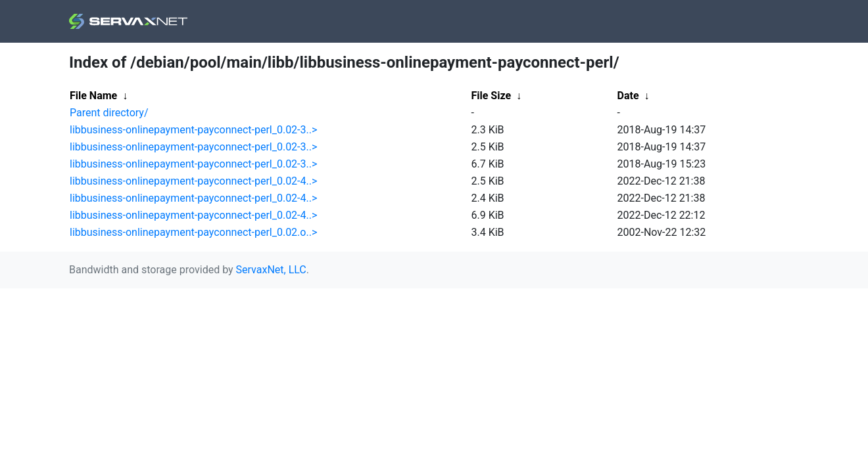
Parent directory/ (109, 113)
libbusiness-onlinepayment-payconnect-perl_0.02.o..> (193, 232)
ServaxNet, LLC (271, 270)
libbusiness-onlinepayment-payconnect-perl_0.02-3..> (193, 130)
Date (628, 96)
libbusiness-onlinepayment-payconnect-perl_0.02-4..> (193, 181)
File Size (492, 96)
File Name (93, 96)
